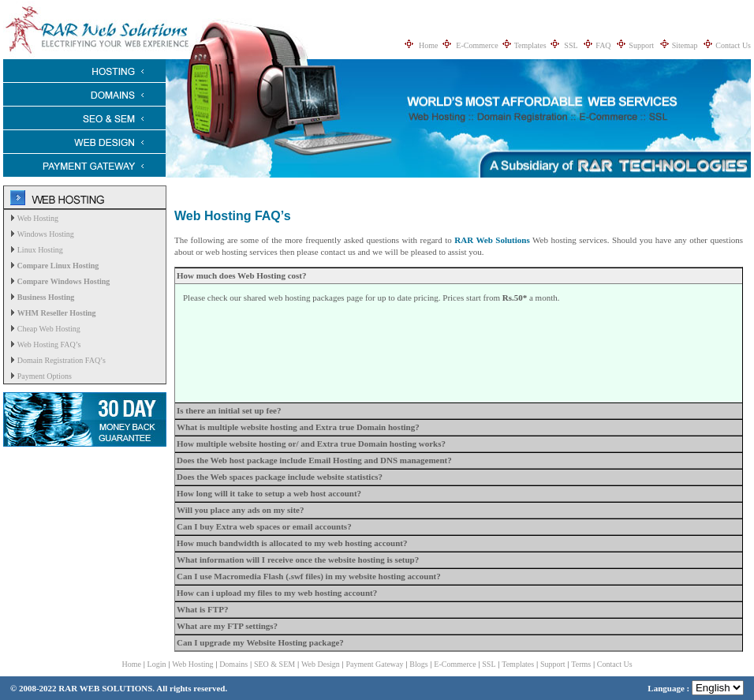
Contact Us (733, 45)
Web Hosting (38, 218)
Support (641, 45)
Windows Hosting (46, 234)
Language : (696, 688)
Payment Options (45, 376)
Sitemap (685, 45)
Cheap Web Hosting (49, 329)
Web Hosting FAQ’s (49, 344)
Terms (581, 664)
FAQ (603, 45)
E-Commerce (477, 45)
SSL (571, 45)
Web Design (321, 664)
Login (157, 664)
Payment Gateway (375, 664)
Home (428, 45)
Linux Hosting (40, 250)
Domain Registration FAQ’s (62, 360)
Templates (530, 45)
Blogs (418, 664)
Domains (233, 664)
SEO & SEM (274, 664)
